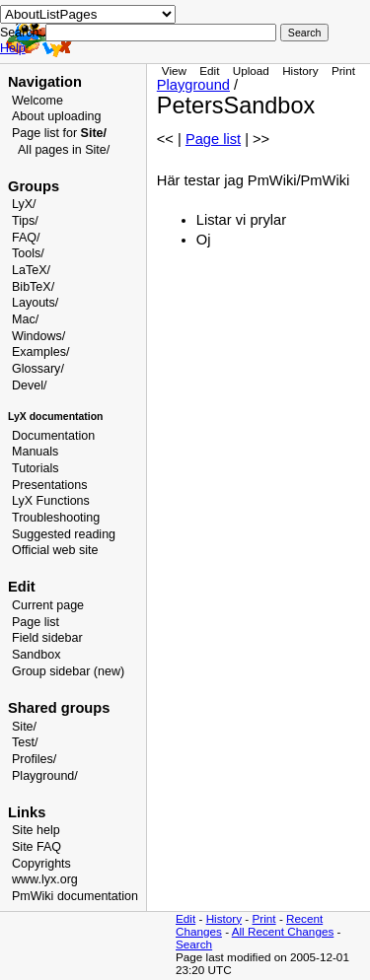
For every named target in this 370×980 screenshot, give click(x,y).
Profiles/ (34, 759)
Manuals (35, 452)
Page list (36, 622)
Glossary (36, 369)
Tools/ (28, 253)
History (300, 70)
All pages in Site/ (64, 150)
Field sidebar (47, 638)
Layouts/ (35, 303)
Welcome (37, 101)
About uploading (56, 116)
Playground (193, 85)
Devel (28, 385)
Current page (48, 605)
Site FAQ (37, 847)
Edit (209, 70)
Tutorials (36, 468)
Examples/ (40, 352)
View (174, 70)
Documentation (53, 436)
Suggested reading (64, 534)
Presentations (50, 485)
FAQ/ (26, 238)
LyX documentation (55, 417)
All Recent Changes (283, 931)
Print (343, 70)
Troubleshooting (56, 518)
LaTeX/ (31, 270)
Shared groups (59, 708)
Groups (34, 186)
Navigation (45, 82)
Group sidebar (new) (68, 671)
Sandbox (36, 655)
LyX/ (24, 204)
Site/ (24, 727)
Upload (251, 70)
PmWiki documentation (75, 896)
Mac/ (25, 319)
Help (13, 48)
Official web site (55, 550)
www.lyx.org (45, 879)
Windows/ (38, 336)
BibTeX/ (33, 287)
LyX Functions (51, 501)
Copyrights (41, 864)
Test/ (25, 742)
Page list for (59, 133)
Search (194, 944)
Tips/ (25, 221)
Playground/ (45, 776)
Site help (36, 830)
